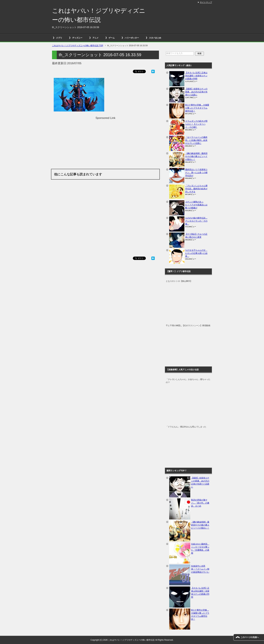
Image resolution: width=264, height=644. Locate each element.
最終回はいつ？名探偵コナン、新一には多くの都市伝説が (196, 173)
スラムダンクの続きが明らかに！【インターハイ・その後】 (196, 124)
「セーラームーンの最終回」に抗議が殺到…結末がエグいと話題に (196, 140)
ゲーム (112, 38)
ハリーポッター (132, 38)
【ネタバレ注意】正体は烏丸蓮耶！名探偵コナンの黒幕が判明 (196, 76)
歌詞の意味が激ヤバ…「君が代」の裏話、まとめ (200, 503)
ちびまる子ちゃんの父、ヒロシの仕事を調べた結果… (196, 253)
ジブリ (59, 38)
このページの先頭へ (250, 637)
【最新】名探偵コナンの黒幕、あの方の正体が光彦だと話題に (196, 92)
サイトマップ (206, 2)
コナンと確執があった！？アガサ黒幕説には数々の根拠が (196, 205)
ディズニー (77, 38)
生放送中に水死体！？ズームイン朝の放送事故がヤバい (200, 569)
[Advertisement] (105, 144)
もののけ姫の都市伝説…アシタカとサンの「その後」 (196, 221)
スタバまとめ (155, 38)
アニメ (95, 38)
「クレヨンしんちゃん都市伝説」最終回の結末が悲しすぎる (196, 189)
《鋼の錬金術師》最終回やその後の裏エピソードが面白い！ (196, 156)
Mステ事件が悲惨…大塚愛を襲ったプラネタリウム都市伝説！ (197, 108)
